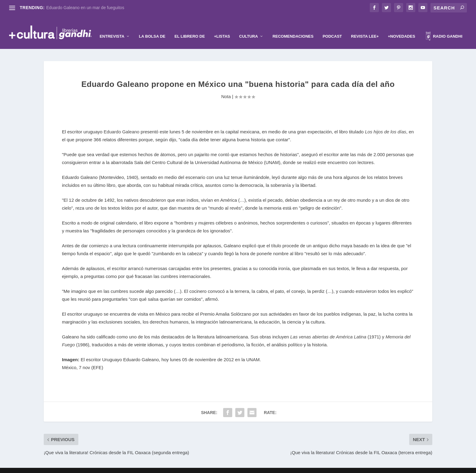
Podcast (332, 27)
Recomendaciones (293, 27)
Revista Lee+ (365, 27)
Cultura (249, 27)
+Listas (222, 27)
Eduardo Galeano (122, 123)
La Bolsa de (152, 27)
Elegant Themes (228, 466)
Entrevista (112, 27)
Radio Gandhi (444, 28)
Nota (226, 87)
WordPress (275, 466)
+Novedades (402, 27)
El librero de (190, 27)
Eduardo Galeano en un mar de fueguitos (85, 8)
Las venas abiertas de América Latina (328, 328)
